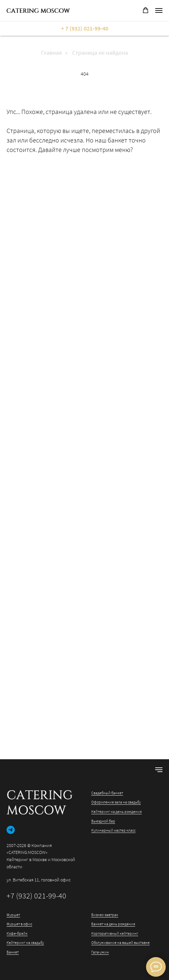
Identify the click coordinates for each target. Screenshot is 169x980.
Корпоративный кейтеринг (115, 933)
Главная (51, 53)
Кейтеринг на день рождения (116, 811)
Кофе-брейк (17, 933)
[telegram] (11, 830)
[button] (146, 10)
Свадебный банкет (107, 793)
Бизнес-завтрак (105, 915)
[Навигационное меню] (159, 10)
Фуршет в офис (19, 924)
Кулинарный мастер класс (113, 830)
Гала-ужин (100, 952)
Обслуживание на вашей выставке (120, 942)
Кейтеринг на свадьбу (25, 942)
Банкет (13, 952)
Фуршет (13, 915)
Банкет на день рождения (113, 924)
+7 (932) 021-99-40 (36, 896)
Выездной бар (103, 821)
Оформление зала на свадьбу (116, 802)
